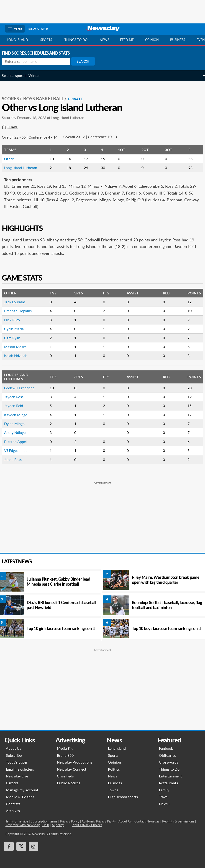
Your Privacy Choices (87, 825)
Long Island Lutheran (24, 168)
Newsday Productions (74, 762)
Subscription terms (44, 821)
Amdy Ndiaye (18, 432)
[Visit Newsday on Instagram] (33, 846)
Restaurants (169, 783)
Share (13, 127)
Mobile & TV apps (20, 797)
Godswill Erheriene (22, 388)
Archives (12, 811)
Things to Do (169, 769)
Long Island (17, 40)
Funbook (166, 748)
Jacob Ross (16, 459)
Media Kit (65, 748)
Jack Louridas (18, 302)
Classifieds (65, 776)
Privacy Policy (69, 821)
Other (12, 159)
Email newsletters (19, 769)
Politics (114, 769)
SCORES (14, 99)
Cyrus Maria (17, 329)
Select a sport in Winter (24, 75)
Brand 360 (65, 755)
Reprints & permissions (178, 821)
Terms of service (16, 821)
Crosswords (169, 762)
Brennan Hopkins (21, 311)
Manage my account (22, 790)
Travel (164, 797)
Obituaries (168, 755)
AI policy (57, 825)
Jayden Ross (17, 397)
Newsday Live (17, 776)
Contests (13, 804)
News (105, 40)
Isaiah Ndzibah (19, 356)
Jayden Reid (17, 406)
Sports (46, 40)
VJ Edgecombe (19, 450)
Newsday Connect (71, 769)
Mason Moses (18, 347)
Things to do (76, 40)
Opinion (152, 40)
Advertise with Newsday (22, 825)
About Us (13, 748)
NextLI (164, 804)
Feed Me (127, 40)
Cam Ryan (15, 338)
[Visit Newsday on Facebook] (8, 846)
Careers (12, 783)
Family (164, 790)
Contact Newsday (146, 821)
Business (178, 40)
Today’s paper (16, 762)
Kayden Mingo (19, 415)
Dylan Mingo (18, 424)
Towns (113, 790)
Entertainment (171, 776)
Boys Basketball (47, 99)
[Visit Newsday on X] (21, 846)
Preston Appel (19, 442)
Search (86, 61)
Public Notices (68, 783)
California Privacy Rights (98, 821)
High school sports (123, 797)
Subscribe (13, 755)
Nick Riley (15, 320)
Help (45, 825)
